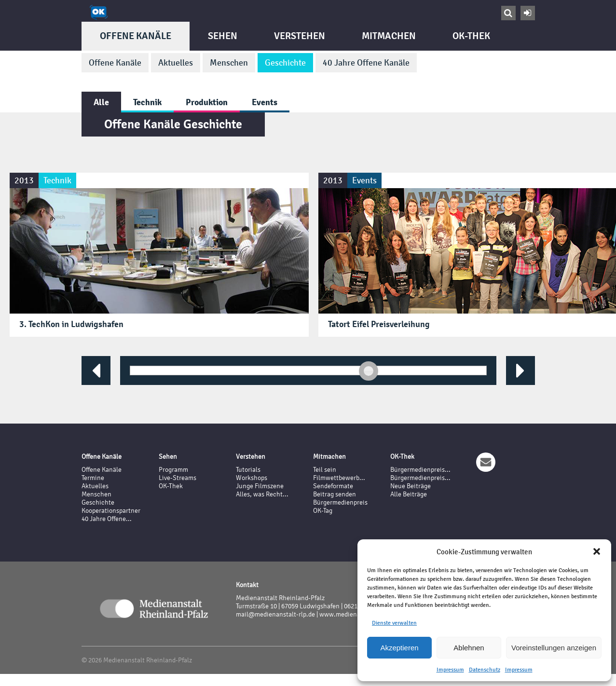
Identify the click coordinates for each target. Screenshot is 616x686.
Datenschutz (485, 670)
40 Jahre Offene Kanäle (366, 63)
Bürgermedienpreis (340, 502)
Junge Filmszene (260, 486)
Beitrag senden (335, 494)
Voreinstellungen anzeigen (554, 648)
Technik (147, 102)
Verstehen (300, 36)
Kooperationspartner (111, 511)
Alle (101, 102)
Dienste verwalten (394, 623)
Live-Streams (178, 478)
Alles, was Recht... (262, 494)
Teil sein (325, 470)
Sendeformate (333, 486)
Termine (93, 478)
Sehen (223, 36)
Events (265, 102)
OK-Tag (323, 511)
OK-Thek (471, 36)
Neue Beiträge (411, 486)
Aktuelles (176, 63)
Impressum (450, 670)
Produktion (207, 102)
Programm (173, 470)
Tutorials (248, 470)
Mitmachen (389, 36)
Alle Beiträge (409, 494)
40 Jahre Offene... (107, 519)
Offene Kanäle (136, 36)
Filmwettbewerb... (339, 478)
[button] (597, 551)
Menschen (229, 63)
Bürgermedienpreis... (420, 470)
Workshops (252, 478)
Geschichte (285, 63)
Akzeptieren (399, 648)
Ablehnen (469, 648)
